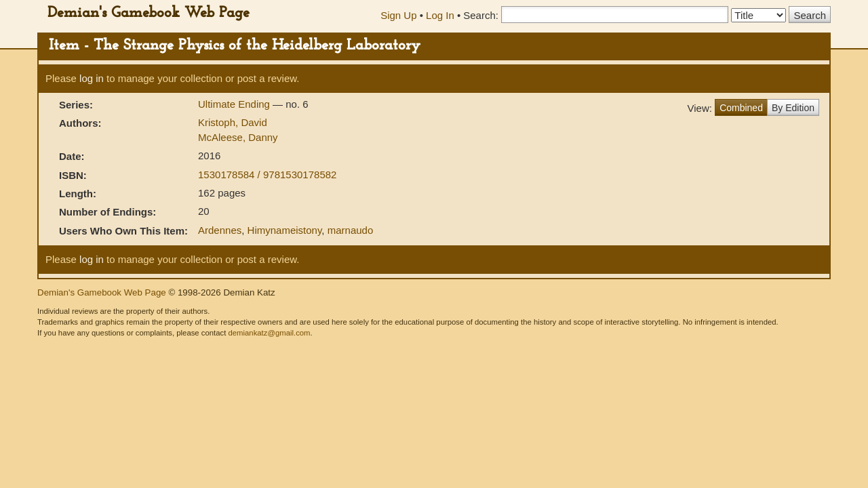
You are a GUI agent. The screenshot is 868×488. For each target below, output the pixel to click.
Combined (741, 108)
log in (92, 78)
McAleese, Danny (238, 137)
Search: (481, 15)
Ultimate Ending (235, 104)
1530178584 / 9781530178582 (267, 175)
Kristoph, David (233, 122)
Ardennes (220, 230)
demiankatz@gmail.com (269, 333)
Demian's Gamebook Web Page (149, 13)
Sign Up (398, 15)
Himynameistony (285, 230)
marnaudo (351, 230)
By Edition (793, 108)
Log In (440, 15)
